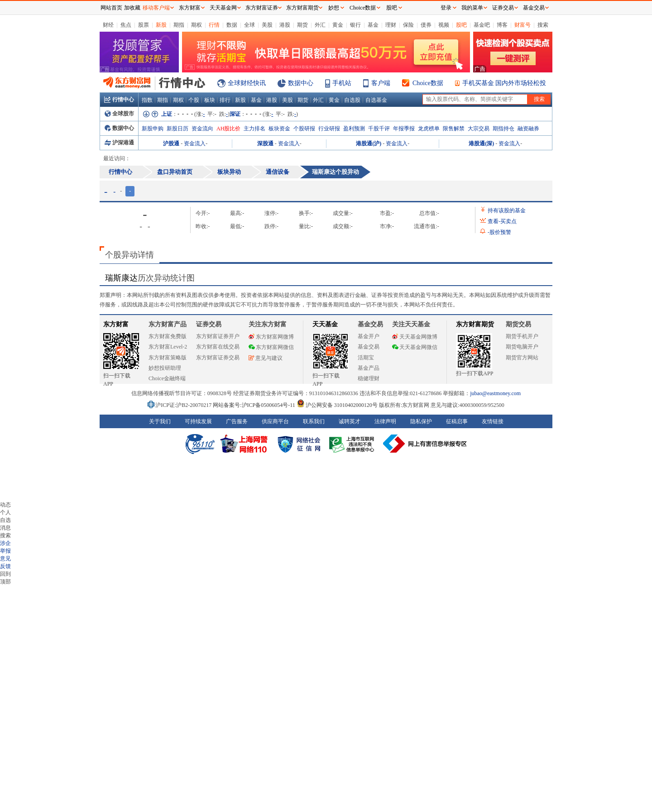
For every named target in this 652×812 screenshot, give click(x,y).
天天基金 (325, 324)
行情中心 (119, 100)
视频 (444, 25)
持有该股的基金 (507, 210)
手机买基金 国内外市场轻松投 (504, 83)
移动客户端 (156, 8)
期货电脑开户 (522, 347)
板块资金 (279, 129)
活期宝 (366, 358)
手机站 (342, 83)
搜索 (543, 25)
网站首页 (111, 8)
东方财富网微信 (271, 347)
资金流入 (195, 143)
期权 (197, 25)
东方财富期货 (475, 324)
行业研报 (329, 129)
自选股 (352, 100)
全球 (249, 25)
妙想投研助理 (165, 368)
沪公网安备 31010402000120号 (337, 405)
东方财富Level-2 (168, 347)
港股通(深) (481, 143)
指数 (147, 100)
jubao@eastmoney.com (495, 393)
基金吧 (482, 25)
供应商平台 (275, 421)
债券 (426, 25)
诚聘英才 (350, 421)
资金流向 (202, 129)
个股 (194, 100)
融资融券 (528, 129)
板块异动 (229, 172)
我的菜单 (472, 8)
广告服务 (237, 421)
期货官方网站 (522, 358)
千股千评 (379, 129)
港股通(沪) (369, 143)
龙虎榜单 (429, 129)
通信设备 (278, 172)
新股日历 (177, 129)
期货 (302, 25)
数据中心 (301, 83)
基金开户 (369, 336)
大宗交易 (479, 129)
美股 (267, 25)
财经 (108, 25)
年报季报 (404, 129)
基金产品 (369, 368)
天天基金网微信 (415, 347)
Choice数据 (428, 83)
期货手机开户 (522, 336)
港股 (285, 25)
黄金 (338, 25)
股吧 (461, 25)
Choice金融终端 (167, 378)
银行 (355, 25)
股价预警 (499, 232)
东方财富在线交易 (218, 347)
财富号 (523, 25)
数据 (232, 25)
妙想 (334, 8)
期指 (179, 25)
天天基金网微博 (415, 337)
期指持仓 (503, 129)
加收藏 (132, 8)
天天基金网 (223, 8)
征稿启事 (457, 421)
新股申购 (153, 129)
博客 (502, 25)
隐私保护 (421, 421)
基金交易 (369, 347)
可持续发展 (198, 421)
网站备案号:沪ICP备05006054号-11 (255, 405)
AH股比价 (228, 129)
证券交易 (503, 8)
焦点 (126, 25)
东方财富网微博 (271, 337)
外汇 (320, 25)
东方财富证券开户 (218, 336)
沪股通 (171, 143)
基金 (373, 25)
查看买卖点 (502, 221)
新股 (161, 25)
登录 (446, 8)
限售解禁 (454, 129)
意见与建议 (266, 358)
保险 (408, 25)
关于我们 (160, 421)
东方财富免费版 (168, 336)
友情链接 (493, 421)
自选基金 (376, 100)
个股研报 (304, 129)
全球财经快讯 (247, 83)
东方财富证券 (262, 8)
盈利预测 (354, 129)
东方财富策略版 (168, 358)
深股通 (265, 143)
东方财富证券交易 (218, 358)
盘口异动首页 (175, 172)
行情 (214, 25)
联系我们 (314, 421)
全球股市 (119, 114)
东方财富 (116, 324)
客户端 (381, 83)
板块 (210, 100)
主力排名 (254, 129)
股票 (144, 25)
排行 (225, 100)
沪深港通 (119, 143)
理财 (391, 25)
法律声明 (385, 421)
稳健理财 (369, 378)
